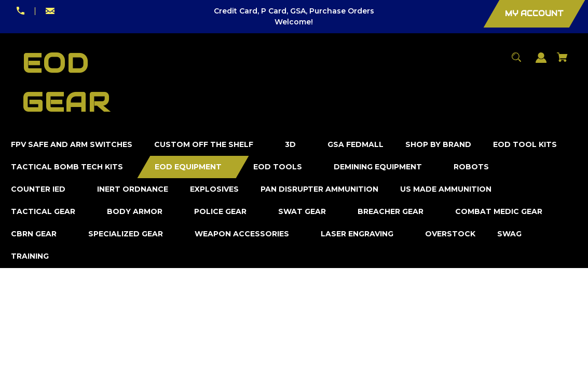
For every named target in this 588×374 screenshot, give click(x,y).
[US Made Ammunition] (446, 189)
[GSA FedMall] (356, 145)
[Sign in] (541, 63)
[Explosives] (215, 189)
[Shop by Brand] (439, 145)
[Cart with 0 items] (563, 62)
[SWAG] (510, 234)
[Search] (517, 62)
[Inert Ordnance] (133, 189)
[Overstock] (450, 234)
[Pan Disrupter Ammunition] (320, 189)
